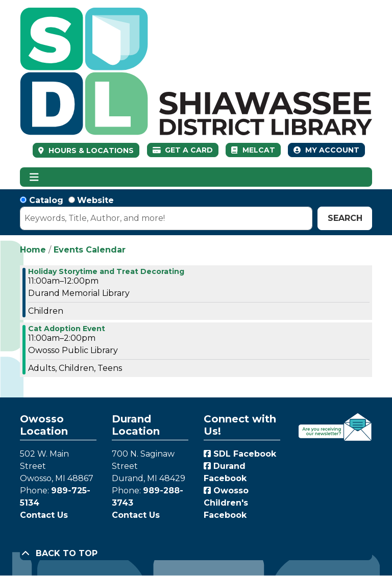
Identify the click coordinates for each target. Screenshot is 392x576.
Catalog (46, 200)
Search (345, 218)
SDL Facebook (240, 454)
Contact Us (44, 515)
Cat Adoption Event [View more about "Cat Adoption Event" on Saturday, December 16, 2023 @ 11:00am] (67, 329)
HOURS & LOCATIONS (90, 151)
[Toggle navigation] (34, 177)
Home (33, 250)
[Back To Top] (196, 554)
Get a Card (183, 150)
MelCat (253, 150)
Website (95, 200)
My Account (326, 150)
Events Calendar (90, 250)
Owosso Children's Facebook (226, 503)
